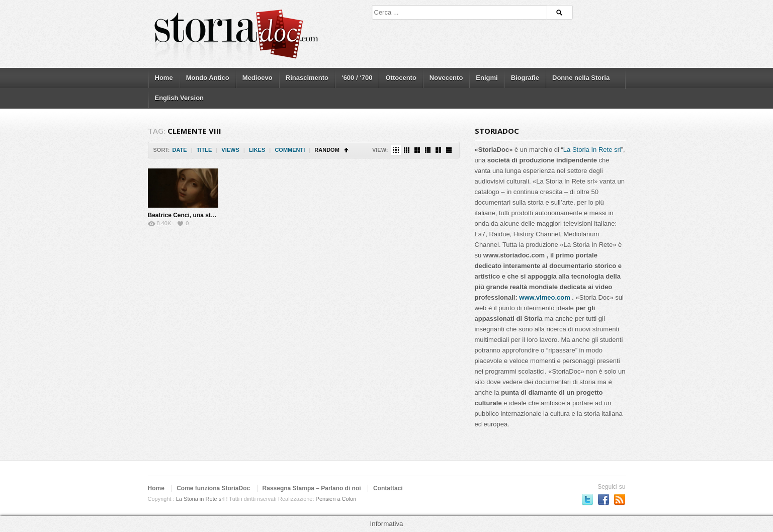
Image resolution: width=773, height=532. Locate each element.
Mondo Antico (208, 78)
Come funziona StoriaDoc (213, 488)
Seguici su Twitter (587, 499)
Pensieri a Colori (336, 499)
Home (164, 78)
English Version (180, 98)
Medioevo (257, 78)
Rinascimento (307, 78)
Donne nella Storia (581, 78)
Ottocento (401, 78)
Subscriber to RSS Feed (620, 499)
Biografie (525, 78)
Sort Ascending (346, 150)
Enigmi (487, 78)
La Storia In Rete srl (592, 150)
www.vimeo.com (544, 297)
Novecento (446, 78)
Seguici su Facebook (604, 499)
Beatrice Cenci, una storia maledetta (200, 215)
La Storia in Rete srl (200, 499)
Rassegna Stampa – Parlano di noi (312, 488)
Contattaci (388, 488)
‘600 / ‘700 (357, 78)
